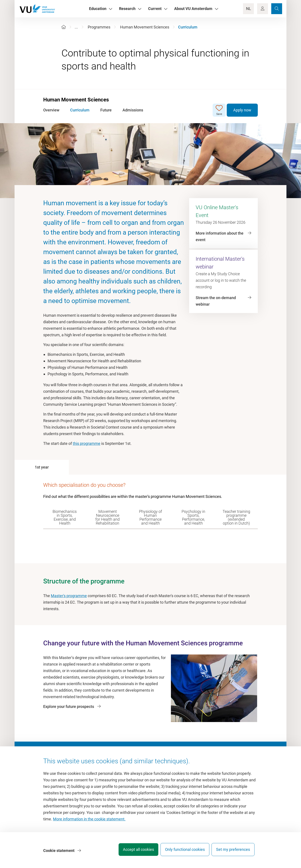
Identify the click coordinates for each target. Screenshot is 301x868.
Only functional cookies (182, 852)
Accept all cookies (132, 852)
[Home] (64, 27)
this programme (87, 443)
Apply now (242, 110)
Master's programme (69, 596)
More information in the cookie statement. (89, 821)
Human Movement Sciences (145, 27)
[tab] (42, 467)
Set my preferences (233, 852)
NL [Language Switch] (249, 9)
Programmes (99, 27)
